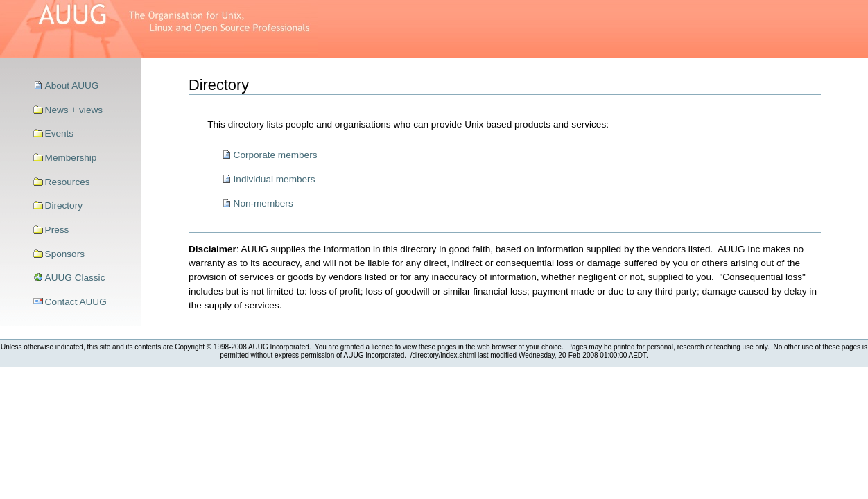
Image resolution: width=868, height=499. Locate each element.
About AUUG (72, 86)
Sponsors (65, 254)
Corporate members (276, 155)
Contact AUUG (76, 302)
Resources (68, 182)
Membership (71, 158)
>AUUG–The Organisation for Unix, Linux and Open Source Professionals (159, 29)
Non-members (263, 203)
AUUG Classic (75, 278)
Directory (64, 205)
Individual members (275, 179)
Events (60, 133)
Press (57, 230)
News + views (74, 110)
